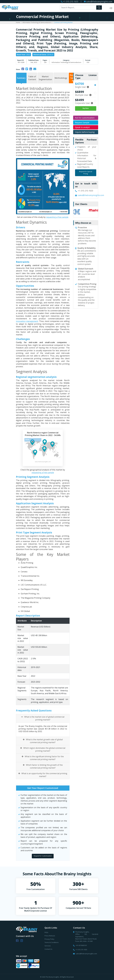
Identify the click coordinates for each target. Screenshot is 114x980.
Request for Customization (43, 856)
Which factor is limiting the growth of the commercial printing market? (43, 766)
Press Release (50, 936)
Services (48, 946)
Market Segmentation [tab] (45, 78)
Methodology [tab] (61, 78)
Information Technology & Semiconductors (37, 23)
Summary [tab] (21, 78)
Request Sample (82, 123)
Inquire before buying (85, 132)
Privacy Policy (49, 939)
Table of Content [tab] (32, 78)
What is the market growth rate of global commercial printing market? (43, 741)
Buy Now (86, 108)
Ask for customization (85, 118)
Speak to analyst (82, 127)
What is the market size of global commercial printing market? (43, 718)
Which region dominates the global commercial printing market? (43, 749)
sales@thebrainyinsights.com (99, 2)
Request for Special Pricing (86, 173)
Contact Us (48, 949)
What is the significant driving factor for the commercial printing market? (43, 758)
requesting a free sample (57, 217)
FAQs (46, 932)
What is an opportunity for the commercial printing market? (43, 775)
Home (18, 23)
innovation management (27, 321)
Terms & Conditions (52, 942)
